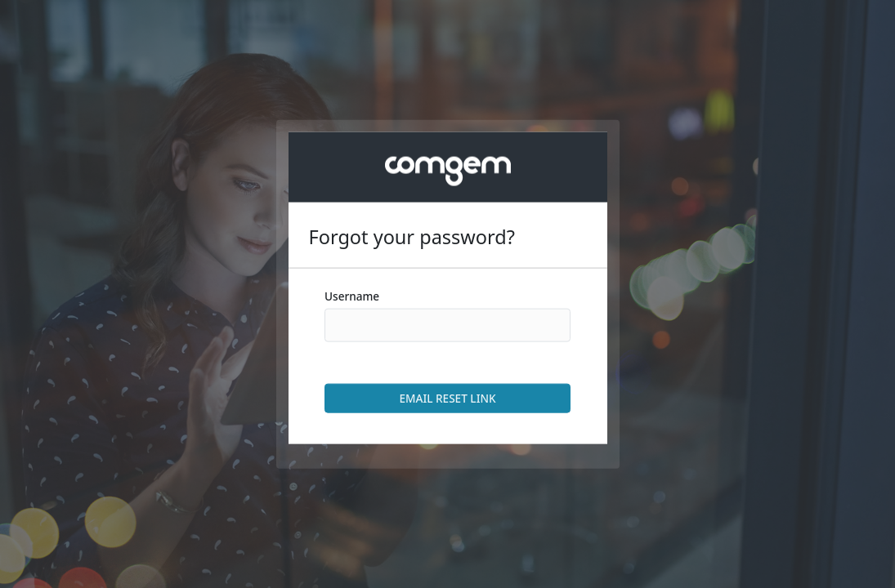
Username (352, 296)
